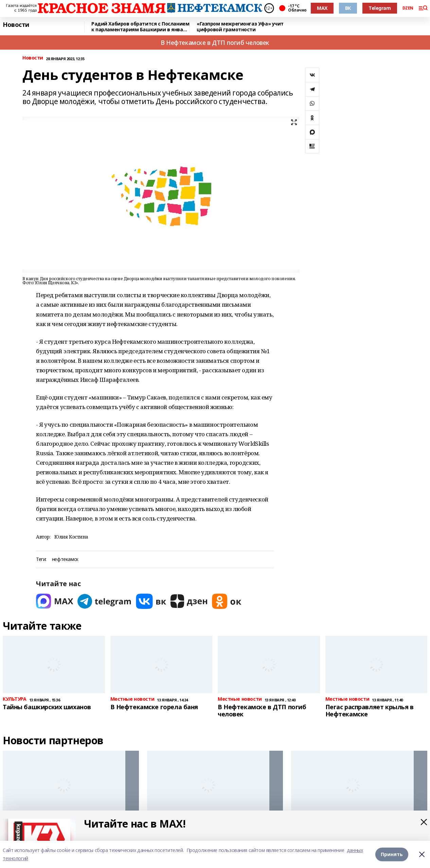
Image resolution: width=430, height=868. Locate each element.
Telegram (380, 8)
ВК (348, 8)
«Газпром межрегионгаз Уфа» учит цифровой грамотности (240, 27)
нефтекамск (65, 559)
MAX (322, 8)
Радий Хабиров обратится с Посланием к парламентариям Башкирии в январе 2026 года (140, 27)
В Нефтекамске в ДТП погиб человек (215, 42)
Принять (392, 854)
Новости (16, 25)
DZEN (408, 8)
